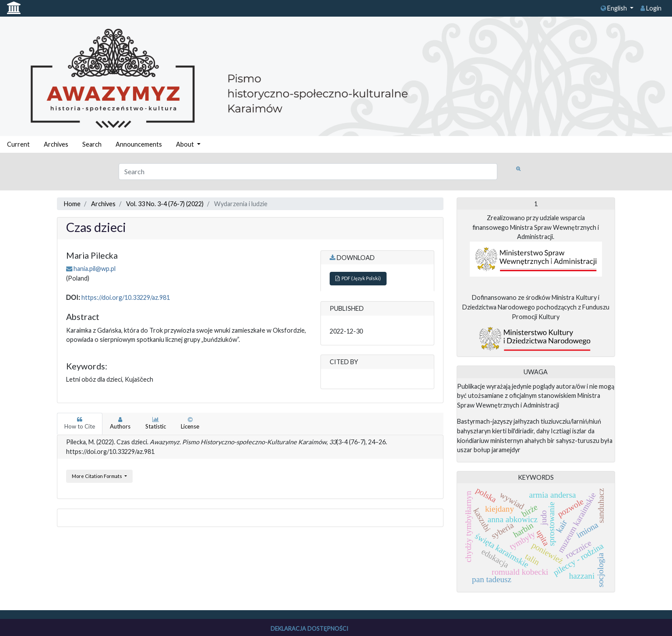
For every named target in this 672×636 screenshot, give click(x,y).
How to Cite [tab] (80, 423)
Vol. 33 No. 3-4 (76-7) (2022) (165, 204)
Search (92, 144)
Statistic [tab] (156, 423)
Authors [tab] (120, 423)
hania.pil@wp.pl (95, 269)
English (614, 8)
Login (651, 8)
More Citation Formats (97, 476)
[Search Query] (308, 172)
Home (72, 204)
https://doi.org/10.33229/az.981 (126, 297)
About (186, 144)
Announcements (139, 144)
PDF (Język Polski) (358, 278)
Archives (56, 144)
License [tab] (190, 423)
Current (18, 144)
